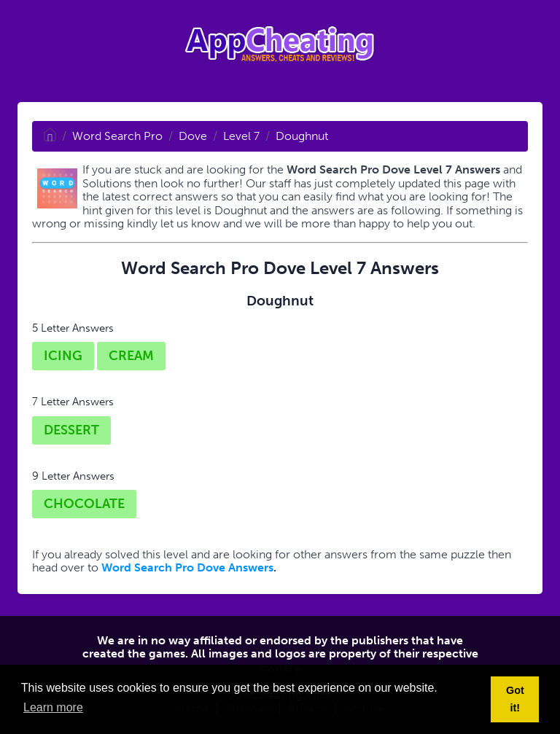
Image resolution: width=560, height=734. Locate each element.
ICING (63, 356)
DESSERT (71, 430)
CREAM (131, 356)
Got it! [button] (515, 699)
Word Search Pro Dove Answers (187, 567)
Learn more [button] (53, 707)
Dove (193, 136)
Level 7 (241, 136)
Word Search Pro (117, 136)
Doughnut (302, 136)
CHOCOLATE (84, 504)
